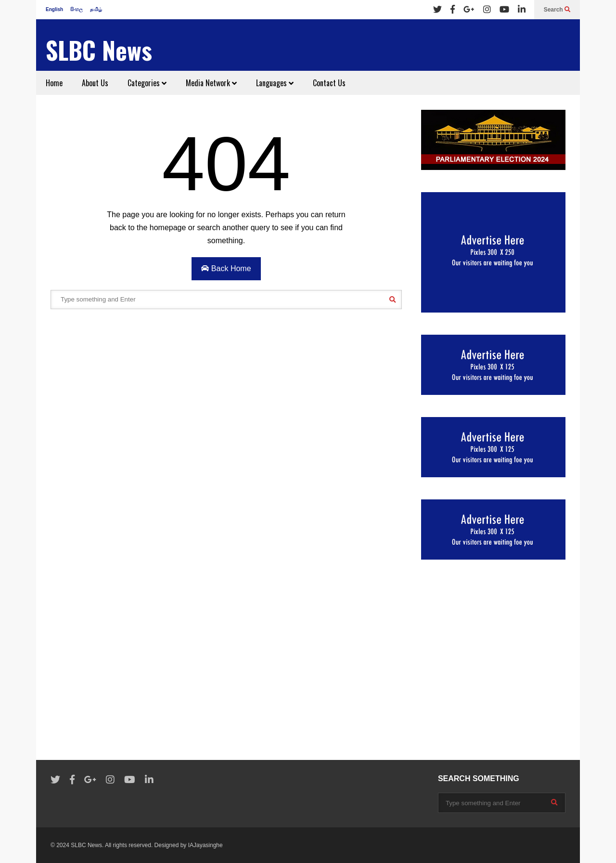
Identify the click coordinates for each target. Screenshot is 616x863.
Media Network (211, 83)
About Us (95, 83)
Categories (147, 83)
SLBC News (99, 50)
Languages (275, 83)
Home (54, 83)
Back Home (226, 268)
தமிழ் (96, 9)
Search (557, 10)
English (54, 9)
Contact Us (329, 83)
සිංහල (77, 9)
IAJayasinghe (205, 845)
